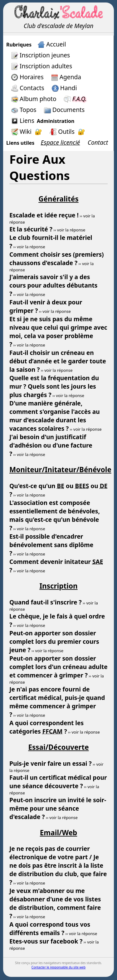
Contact (98, 142)
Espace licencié (61, 142)
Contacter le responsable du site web (58, 967)
